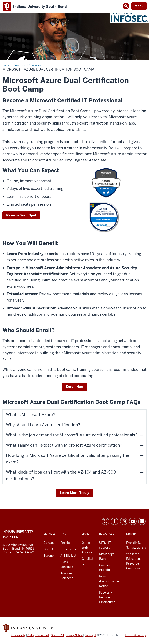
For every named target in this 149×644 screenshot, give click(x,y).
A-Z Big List (68, 556)
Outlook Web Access (87, 547)
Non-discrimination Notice (109, 581)
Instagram (124, 521)
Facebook (115, 521)
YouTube (133, 521)
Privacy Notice (74, 635)
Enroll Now (75, 387)
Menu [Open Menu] (139, 6)
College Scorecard (38, 635)
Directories (68, 549)
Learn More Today (75, 493)
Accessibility (18, 635)
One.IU (48, 549)
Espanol (49, 556)
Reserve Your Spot (21, 215)
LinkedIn (142, 521)
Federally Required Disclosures (107, 597)
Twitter (105, 521)
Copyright (90, 635)
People (65, 543)
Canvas (49, 543)
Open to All (57, 635)
